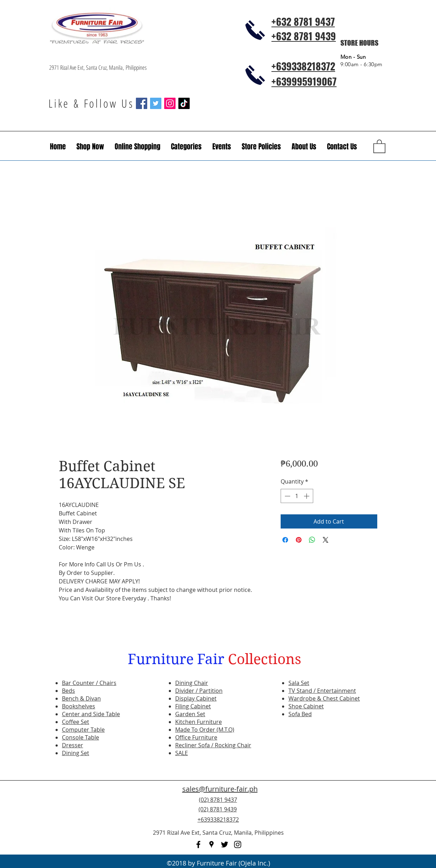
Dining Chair (192, 683)
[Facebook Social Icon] (142, 103)
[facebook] (198, 844)
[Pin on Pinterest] (299, 540)
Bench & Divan (81, 698)
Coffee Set (76, 722)
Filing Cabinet (193, 706)
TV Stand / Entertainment (322, 691)
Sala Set (299, 683)
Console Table (81, 737)
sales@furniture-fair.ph (220, 789)
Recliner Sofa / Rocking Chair (213, 745)
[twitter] (225, 844)
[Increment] (307, 496)
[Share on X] (326, 540)
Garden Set (190, 714)
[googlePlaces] (211, 844)
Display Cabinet (196, 698)
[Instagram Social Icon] (170, 103)
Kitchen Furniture (199, 722)
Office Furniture (196, 737)
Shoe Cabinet (306, 706)
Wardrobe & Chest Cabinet (324, 698)
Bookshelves (79, 706)
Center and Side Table (91, 714)
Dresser (73, 745)
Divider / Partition (199, 691)
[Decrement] (287, 496)
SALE (182, 753)
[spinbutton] (297, 496)
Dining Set (76, 753)
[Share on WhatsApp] (312, 540)
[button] (222, 147)
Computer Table (83, 730)
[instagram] (238, 844)
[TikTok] (184, 103)
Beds (68, 691)
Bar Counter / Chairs (89, 683)
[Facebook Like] (344, 813)
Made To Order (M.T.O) (205, 730)
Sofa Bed (300, 714)
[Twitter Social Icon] (156, 103)
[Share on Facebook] (285, 540)
